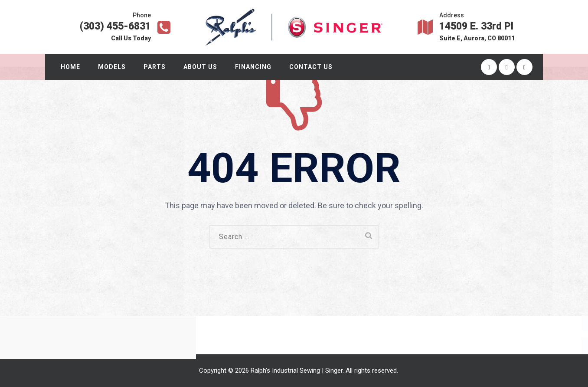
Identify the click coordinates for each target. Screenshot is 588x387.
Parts (156, 67)
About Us (202, 67)
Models (114, 67)
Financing (255, 67)
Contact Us (313, 67)
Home (72, 67)
